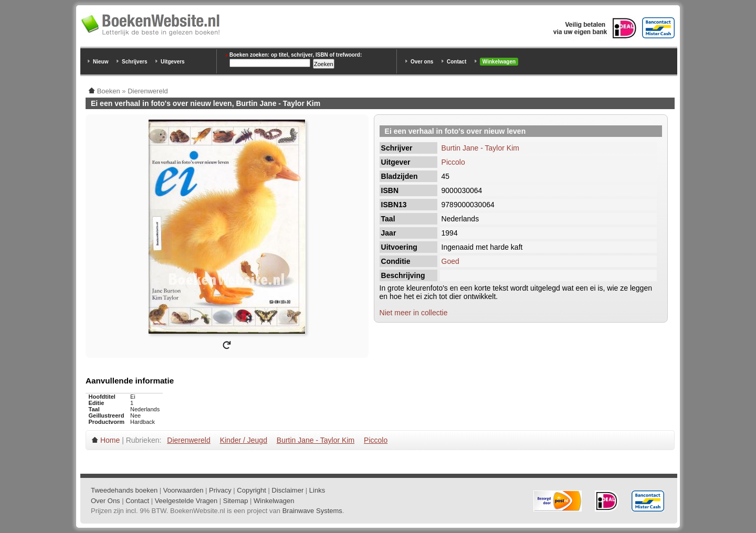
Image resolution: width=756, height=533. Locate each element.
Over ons (422, 62)
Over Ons (106, 501)
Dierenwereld (188, 440)
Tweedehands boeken (124, 490)
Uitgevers (173, 62)
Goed (450, 261)
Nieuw (101, 62)
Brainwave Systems (312, 511)
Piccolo (453, 162)
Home (110, 440)
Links (317, 490)
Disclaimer (288, 490)
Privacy (220, 490)
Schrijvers (134, 62)
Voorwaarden (183, 490)
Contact (456, 62)
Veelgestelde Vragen (186, 501)
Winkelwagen (499, 62)
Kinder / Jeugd (244, 440)
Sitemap (236, 501)
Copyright (251, 490)
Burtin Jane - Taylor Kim (480, 148)
